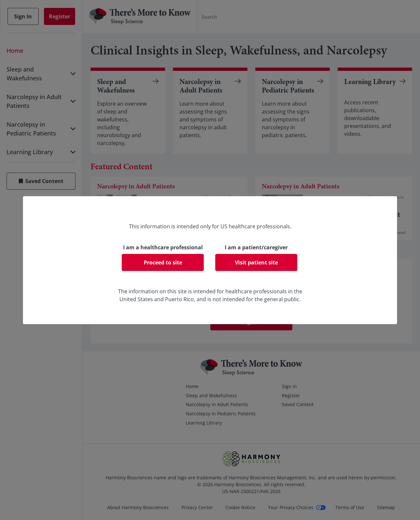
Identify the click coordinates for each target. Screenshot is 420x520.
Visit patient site (256, 262)
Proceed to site (163, 262)
